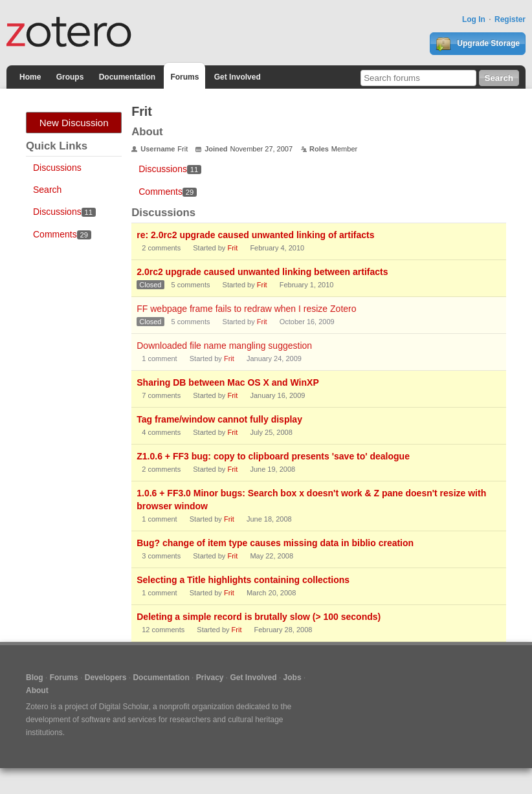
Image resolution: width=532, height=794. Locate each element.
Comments (62, 234)
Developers (106, 678)
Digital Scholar (124, 707)
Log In (474, 19)
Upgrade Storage (478, 44)
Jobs (293, 678)
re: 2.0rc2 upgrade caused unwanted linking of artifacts (255, 235)
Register (510, 19)
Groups (70, 77)
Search (47, 190)
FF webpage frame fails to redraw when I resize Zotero (246, 309)
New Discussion (74, 123)
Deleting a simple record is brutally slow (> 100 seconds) (259, 617)
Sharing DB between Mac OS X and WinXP (227, 382)
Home (30, 77)
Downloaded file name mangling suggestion (224, 346)
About (37, 690)
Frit (232, 248)
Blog (35, 678)
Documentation (127, 77)
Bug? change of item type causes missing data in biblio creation (275, 543)
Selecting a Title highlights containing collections (243, 580)
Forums (184, 77)
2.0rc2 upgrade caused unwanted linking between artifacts (262, 272)
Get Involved (238, 77)
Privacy (210, 678)
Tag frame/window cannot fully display (219, 419)
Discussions (57, 168)
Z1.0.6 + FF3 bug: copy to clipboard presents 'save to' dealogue (273, 456)
